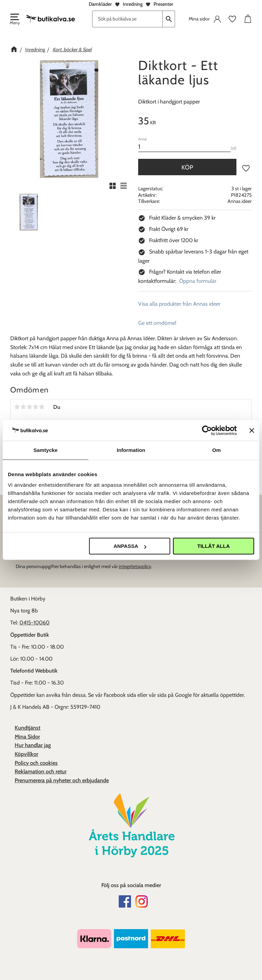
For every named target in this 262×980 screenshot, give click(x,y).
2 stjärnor (23, 407)
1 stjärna (17, 407)
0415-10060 (34, 623)
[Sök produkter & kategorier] (127, 19)
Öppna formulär (198, 281)
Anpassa (130, 546)
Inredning (133, 4)
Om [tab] (216, 450)
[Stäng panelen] (252, 430)
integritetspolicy (135, 566)
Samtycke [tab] (46, 450)
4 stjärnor (35, 407)
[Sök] (169, 19)
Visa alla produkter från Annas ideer (179, 304)
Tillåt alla (213, 546)
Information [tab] (131, 450)
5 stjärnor (42, 407)
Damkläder (100, 4)
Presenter (163, 4)
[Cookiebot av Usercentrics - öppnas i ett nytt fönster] (207, 430)
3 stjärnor (29, 407)
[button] (14, 20)
